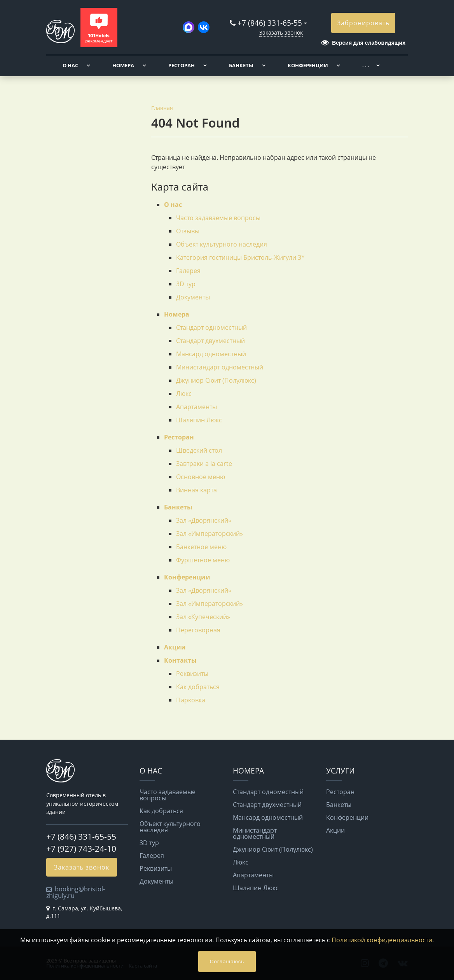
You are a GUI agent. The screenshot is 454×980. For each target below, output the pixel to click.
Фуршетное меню (203, 560)
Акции (175, 647)
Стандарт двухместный (210, 341)
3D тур (186, 284)
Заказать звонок (281, 32)
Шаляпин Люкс (199, 420)
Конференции (308, 65)
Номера (123, 65)
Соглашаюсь (227, 962)
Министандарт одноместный (220, 367)
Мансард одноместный (211, 354)
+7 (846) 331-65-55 (270, 23)
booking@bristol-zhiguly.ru (76, 892)
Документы (193, 297)
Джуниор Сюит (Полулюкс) (216, 380)
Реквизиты (192, 674)
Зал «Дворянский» (204, 520)
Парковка (191, 700)
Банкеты (241, 65)
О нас (70, 65)
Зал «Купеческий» (203, 617)
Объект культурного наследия (222, 244)
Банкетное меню (201, 547)
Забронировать (363, 23)
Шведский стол (199, 450)
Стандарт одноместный (211, 327)
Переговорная (198, 630)
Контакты (180, 660)
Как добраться (198, 687)
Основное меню (201, 477)
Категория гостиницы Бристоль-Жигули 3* (240, 257)
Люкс (184, 394)
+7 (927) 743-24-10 (81, 849)
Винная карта (196, 490)
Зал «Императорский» (210, 534)
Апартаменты (196, 407)
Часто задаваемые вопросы (218, 218)
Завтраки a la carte (204, 464)
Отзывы (188, 231)
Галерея (188, 271)
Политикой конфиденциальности (382, 940)
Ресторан (182, 65)
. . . (366, 65)
